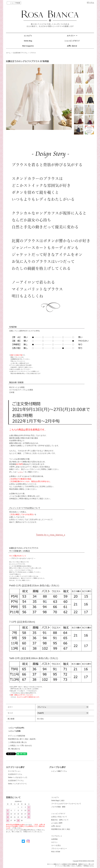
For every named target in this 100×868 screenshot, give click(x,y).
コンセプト (28, 36)
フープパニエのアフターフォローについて (66, 804)
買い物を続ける (14, 749)
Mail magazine (28, 46)
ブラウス (33, 53)
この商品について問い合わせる (20, 746)
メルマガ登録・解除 (58, 807)
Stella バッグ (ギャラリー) (17, 784)
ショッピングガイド (72, 41)
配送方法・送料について (60, 820)
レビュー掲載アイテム (59, 771)
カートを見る (56, 845)
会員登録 (54, 839)
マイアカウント (57, 836)
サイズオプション (14, 771)
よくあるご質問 (57, 823)
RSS (53, 852)
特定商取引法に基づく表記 (61, 829)
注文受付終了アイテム (20, 53)
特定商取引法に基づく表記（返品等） (22, 739)
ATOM (58, 852)
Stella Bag (28, 41)
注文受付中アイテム (15, 774)
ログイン (54, 842)
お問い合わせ (72, 46)
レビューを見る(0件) (16, 728)
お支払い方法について (59, 817)
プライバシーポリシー (59, 849)
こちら (20, 472)
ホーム (8, 53)
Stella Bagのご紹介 (58, 801)
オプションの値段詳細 (17, 736)
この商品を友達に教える (17, 742)
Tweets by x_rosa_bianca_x (51, 535)
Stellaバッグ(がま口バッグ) (18, 777)
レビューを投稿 (15, 731)
